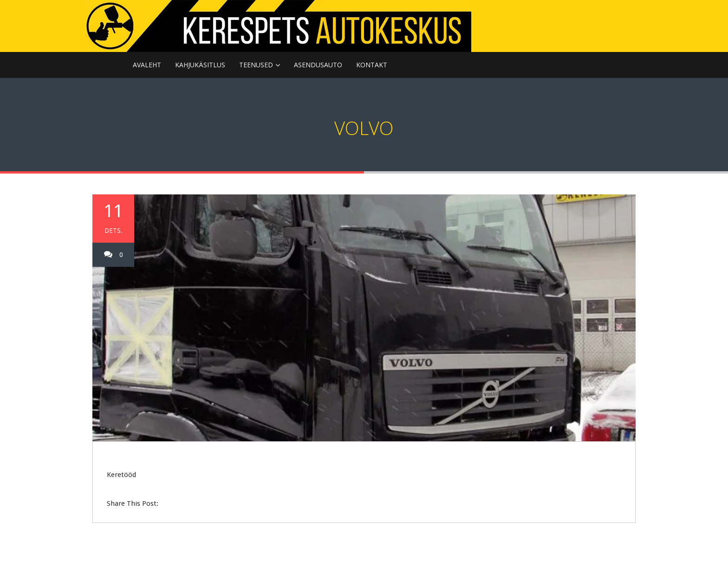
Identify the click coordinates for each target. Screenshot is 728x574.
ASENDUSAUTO (318, 65)
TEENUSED (256, 65)
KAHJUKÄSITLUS (200, 65)
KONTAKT (372, 65)
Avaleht (147, 65)
